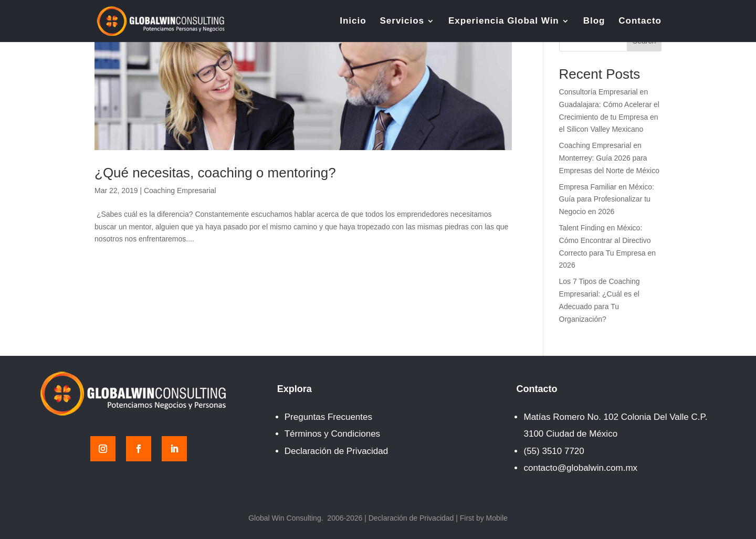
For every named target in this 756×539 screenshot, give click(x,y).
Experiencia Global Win (504, 22)
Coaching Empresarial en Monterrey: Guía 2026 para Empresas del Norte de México (609, 158)
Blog (594, 22)
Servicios (402, 22)
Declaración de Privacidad (337, 451)
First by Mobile (484, 518)
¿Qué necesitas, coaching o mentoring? (215, 173)
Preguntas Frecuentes (328, 417)
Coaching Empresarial (180, 191)
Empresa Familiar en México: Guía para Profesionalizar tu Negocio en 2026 (607, 199)
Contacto (640, 22)
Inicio (353, 22)
